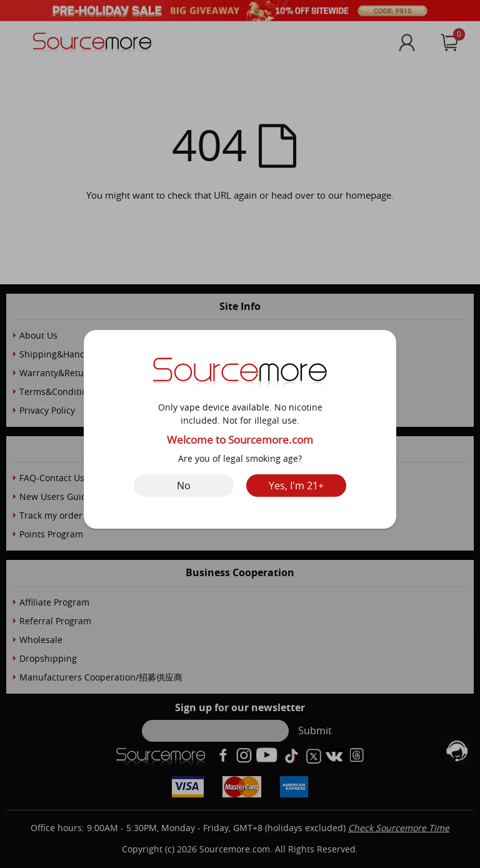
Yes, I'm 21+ (296, 486)
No (184, 486)
